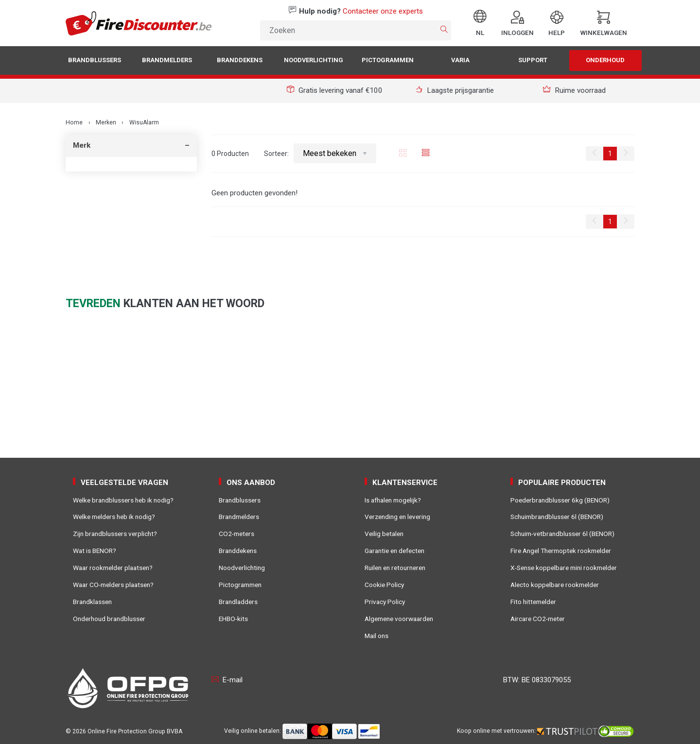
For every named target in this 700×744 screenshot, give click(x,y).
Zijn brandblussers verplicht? (115, 534)
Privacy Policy (385, 602)
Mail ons (376, 636)
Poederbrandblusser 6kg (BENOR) (560, 500)
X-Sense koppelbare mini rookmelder (564, 568)
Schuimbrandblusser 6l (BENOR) (557, 517)
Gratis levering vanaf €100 (335, 90)
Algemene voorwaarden (399, 619)
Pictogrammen (388, 60)
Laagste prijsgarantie (455, 90)
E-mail (227, 680)
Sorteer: (320, 153)
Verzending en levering (397, 517)
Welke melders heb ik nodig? (114, 517)
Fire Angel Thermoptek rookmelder (561, 551)
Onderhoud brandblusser (109, 619)
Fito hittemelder (533, 602)
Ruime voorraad (575, 90)
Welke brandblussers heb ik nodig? (123, 500)
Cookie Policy (384, 585)
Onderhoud (605, 60)
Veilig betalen (384, 534)
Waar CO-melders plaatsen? (113, 585)
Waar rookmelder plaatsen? (113, 568)
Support (533, 60)
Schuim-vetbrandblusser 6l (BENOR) (562, 534)
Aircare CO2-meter (538, 619)
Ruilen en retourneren (395, 568)
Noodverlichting (314, 60)
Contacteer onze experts (383, 11)
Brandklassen (92, 602)
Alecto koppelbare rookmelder (555, 585)
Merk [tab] (82, 145)
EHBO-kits (233, 619)
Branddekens (240, 60)
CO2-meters (236, 534)
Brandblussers (95, 60)
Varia (460, 60)
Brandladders (238, 602)
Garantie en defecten (394, 551)
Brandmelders (167, 60)
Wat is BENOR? (95, 551)
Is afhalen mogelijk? (393, 500)
